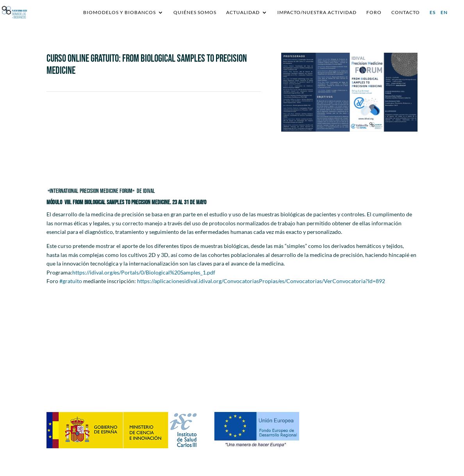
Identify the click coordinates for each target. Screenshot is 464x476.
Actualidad (243, 12)
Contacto (406, 12)
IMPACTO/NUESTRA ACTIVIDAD (317, 12)
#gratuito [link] (71, 281)
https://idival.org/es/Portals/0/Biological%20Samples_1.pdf (144, 272)
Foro (374, 12)
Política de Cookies (363, 389)
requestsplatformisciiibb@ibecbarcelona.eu (197, 368)
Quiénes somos (195, 12)
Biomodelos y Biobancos (120, 12)
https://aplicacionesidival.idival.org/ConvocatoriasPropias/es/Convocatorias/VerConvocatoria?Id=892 (261, 281)
